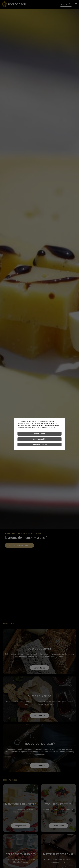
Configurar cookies (39, 444)
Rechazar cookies (39, 439)
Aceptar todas (39, 434)
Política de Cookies (50, 428)
